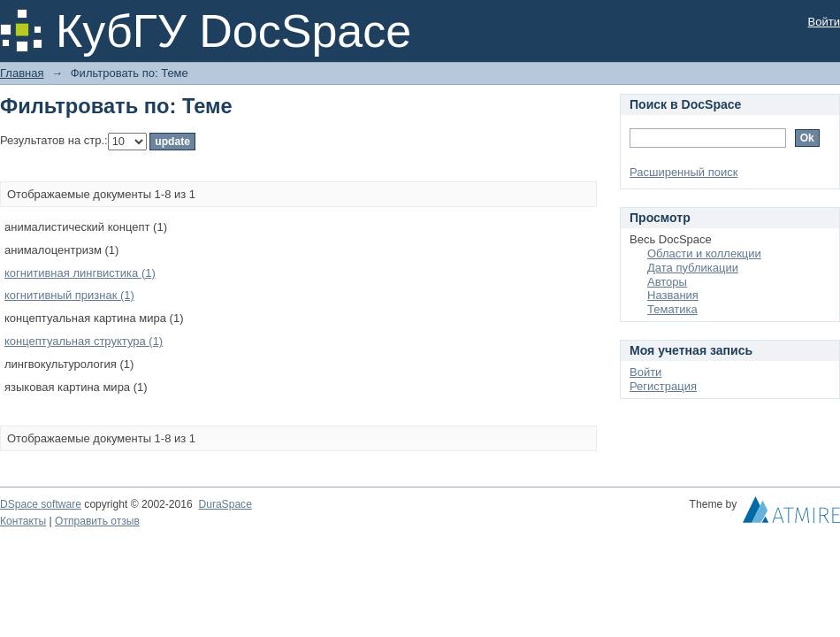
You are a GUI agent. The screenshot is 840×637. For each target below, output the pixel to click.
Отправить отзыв (97, 521)
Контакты (23, 521)
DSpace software (41, 504)
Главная (22, 73)
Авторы (667, 282)
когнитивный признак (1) (69, 295)
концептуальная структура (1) (84, 341)
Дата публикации (693, 268)
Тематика (672, 309)
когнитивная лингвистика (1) (80, 273)
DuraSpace (225, 504)
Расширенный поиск (683, 172)
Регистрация (663, 386)
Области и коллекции (704, 253)
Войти (824, 22)
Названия (673, 295)
